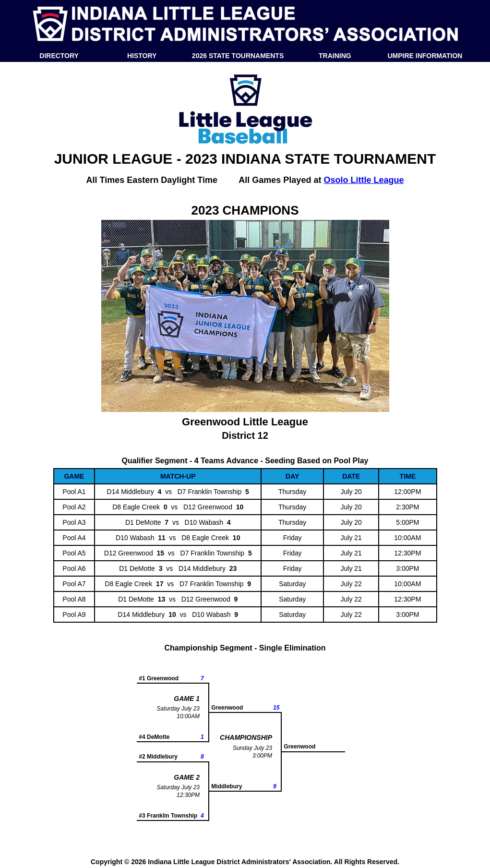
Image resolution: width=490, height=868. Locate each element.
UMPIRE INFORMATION (425, 56)
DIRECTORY (59, 56)
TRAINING (335, 56)
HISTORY (142, 56)
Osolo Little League (364, 180)
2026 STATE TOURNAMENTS (238, 56)
